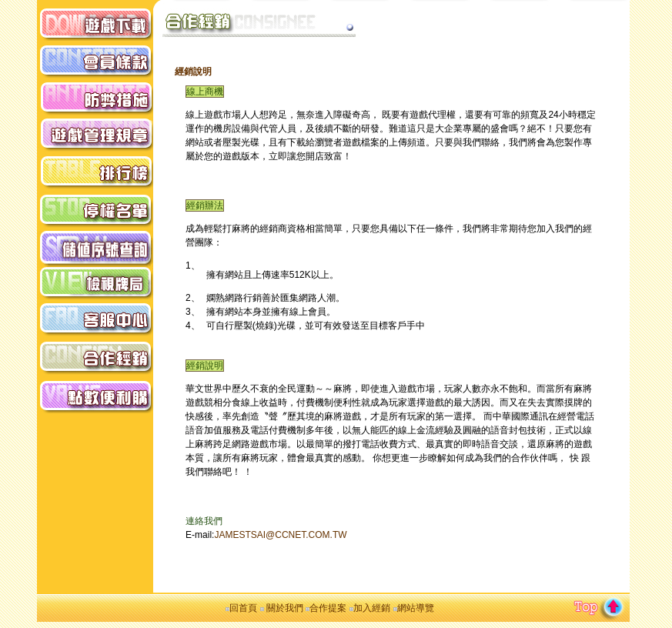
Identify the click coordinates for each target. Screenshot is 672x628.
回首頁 (243, 608)
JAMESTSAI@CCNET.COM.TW (280, 535)
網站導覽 (416, 608)
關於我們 (284, 608)
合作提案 (328, 608)
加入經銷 (372, 608)
